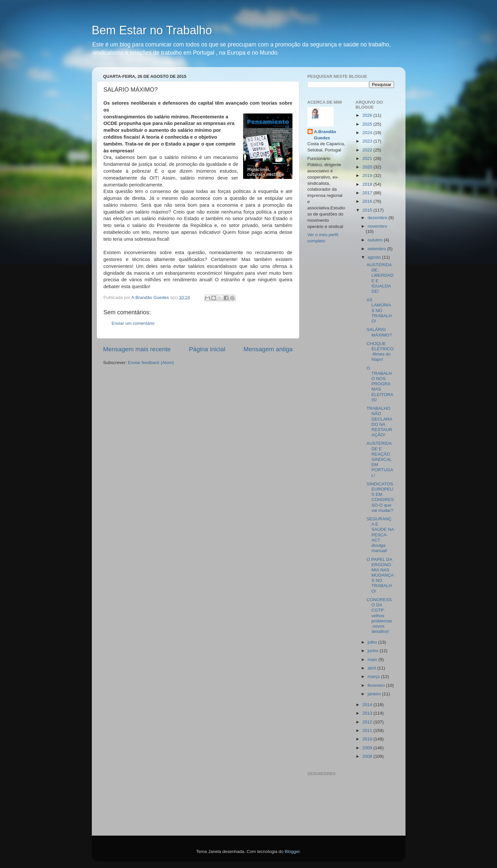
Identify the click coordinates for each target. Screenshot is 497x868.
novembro (377, 226)
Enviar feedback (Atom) (151, 363)
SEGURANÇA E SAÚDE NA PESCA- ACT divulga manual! (380, 535)
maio (373, 660)
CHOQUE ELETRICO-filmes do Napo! (380, 352)
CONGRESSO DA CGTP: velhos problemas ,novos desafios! (379, 616)
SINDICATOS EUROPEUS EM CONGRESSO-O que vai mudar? (380, 497)
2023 (368, 141)
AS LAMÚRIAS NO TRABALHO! (379, 310)
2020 (368, 167)
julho (373, 642)
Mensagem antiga (268, 349)
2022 (368, 150)
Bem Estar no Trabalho (152, 30)
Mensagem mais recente (137, 349)
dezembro (378, 218)
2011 (368, 730)
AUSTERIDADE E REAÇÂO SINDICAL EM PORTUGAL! (380, 459)
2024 (368, 133)
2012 (368, 722)
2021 (368, 158)
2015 (368, 210)
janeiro (375, 694)
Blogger (292, 851)
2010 (368, 739)
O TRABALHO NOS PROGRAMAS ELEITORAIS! (380, 384)
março (374, 677)
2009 (368, 748)
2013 (368, 713)
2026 (368, 115)
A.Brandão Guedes (325, 135)
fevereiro (377, 685)
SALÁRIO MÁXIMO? (379, 332)
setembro (377, 249)
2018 (368, 184)
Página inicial (207, 349)
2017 (368, 193)
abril (372, 668)
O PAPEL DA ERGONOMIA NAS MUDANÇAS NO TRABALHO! (380, 575)
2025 (368, 124)
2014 (368, 705)
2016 (368, 201)
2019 (368, 175)
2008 (368, 756)
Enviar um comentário (133, 323)
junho (374, 651)
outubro (376, 240)
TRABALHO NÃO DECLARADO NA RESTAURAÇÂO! (380, 422)
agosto (375, 257)
